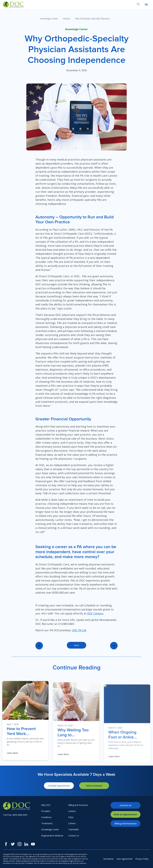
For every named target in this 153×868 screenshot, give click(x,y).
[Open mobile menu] (146, 4)
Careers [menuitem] (72, 811)
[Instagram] (19, 844)
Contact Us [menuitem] (74, 836)
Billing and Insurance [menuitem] (78, 805)
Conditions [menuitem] (46, 817)
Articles (67, 19)
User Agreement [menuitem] (124, 859)
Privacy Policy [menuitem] (142, 859)
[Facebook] (6, 844)
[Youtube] (33, 844)
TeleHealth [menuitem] (74, 829)
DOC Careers (95, 613)
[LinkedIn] (26, 844)
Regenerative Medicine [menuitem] (52, 836)
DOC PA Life (79, 630)
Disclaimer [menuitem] (108, 859)
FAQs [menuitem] (71, 817)
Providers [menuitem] (46, 811)
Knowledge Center (49, 19)
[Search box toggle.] (138, 5)
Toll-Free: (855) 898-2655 (15, 815)
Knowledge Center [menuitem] (50, 829)
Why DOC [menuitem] (46, 805)
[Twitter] (13, 844)
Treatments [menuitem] (47, 823)
